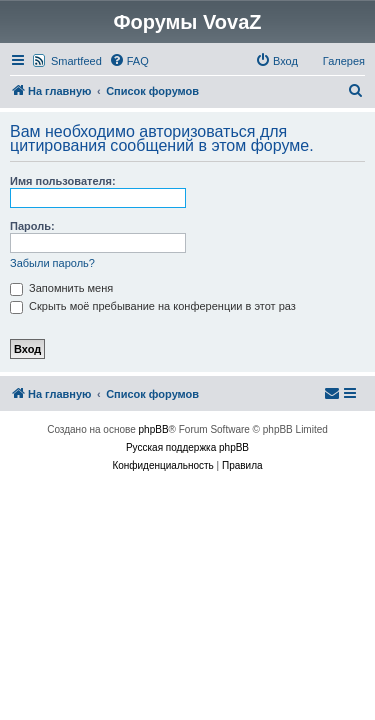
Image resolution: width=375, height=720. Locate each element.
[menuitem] (129, 61)
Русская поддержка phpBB (187, 447)
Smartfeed (76, 61)
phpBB (154, 429)
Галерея (344, 61)
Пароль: (32, 226)
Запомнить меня (61, 288)
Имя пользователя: (63, 181)
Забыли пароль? (52, 263)
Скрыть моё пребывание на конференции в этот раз (153, 306)
